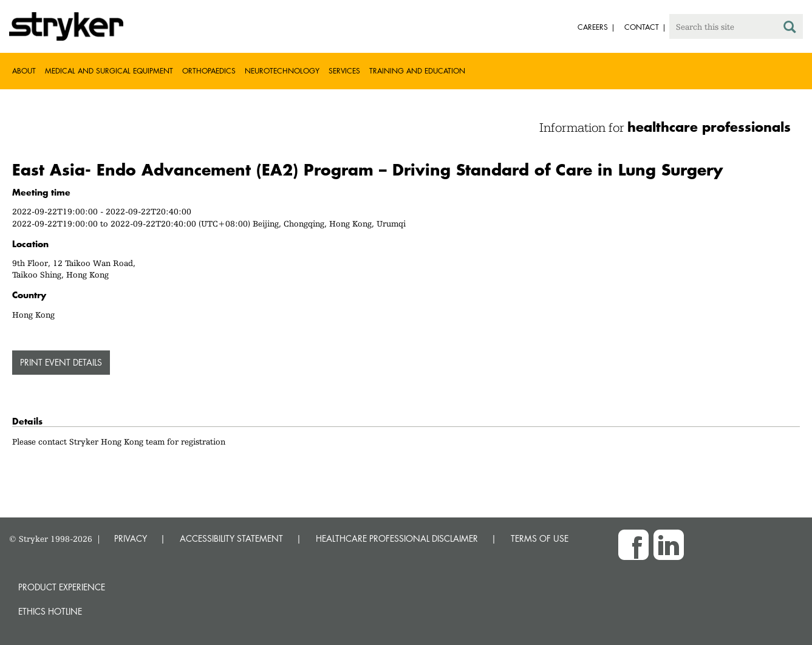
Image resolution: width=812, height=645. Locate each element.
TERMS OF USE (540, 538)
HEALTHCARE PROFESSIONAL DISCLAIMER (397, 538)
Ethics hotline (50, 611)
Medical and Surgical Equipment (109, 71)
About (24, 71)
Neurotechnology (282, 71)
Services (344, 71)
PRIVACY (131, 538)
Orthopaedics (209, 71)
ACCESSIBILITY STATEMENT (231, 538)
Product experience (62, 587)
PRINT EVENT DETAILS (61, 362)
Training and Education (417, 71)
